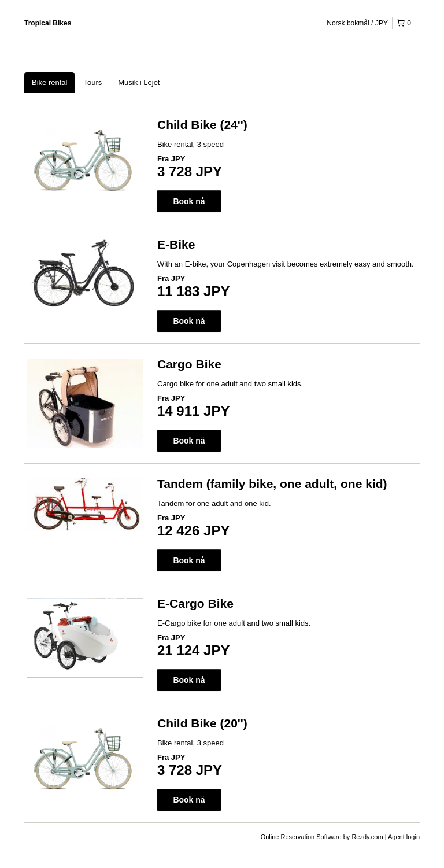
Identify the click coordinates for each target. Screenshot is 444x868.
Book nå (189, 201)
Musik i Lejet (139, 82)
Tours (92, 82)
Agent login (404, 837)
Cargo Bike (189, 364)
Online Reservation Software (301, 837)
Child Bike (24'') (202, 125)
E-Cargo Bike (195, 603)
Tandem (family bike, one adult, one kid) (272, 484)
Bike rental (49, 82)
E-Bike (176, 244)
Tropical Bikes (48, 23)
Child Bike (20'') (202, 723)
